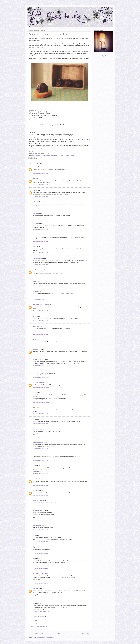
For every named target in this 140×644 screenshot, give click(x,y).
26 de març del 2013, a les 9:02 (41, 387)
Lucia (34, 339)
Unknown (35, 167)
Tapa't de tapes (37, 270)
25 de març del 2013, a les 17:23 (41, 264)
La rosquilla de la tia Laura (40, 305)
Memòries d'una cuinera (57, 156)
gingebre (35, 326)
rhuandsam (36, 479)
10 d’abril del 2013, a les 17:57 (41, 598)
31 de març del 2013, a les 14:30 (41, 520)
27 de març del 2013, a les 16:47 (41, 460)
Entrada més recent (36, 634)
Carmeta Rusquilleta (38, 359)
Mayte (34, 559)
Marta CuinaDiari (37, 500)
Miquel (35, 281)
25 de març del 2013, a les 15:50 (41, 208)
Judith (34, 202)
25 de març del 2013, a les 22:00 (41, 344)
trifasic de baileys (38, 383)
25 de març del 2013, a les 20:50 (41, 311)
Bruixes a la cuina (38, 617)
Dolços (48, 156)
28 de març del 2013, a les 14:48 (41, 495)
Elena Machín (36, 349)
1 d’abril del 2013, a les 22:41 (40, 568)
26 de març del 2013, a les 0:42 (41, 377)
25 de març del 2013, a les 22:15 (41, 354)
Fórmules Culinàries (38, 510)
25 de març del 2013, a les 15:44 (41, 196)
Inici (59, 634)
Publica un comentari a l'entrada (39, 627)
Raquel (35, 466)
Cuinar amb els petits (40, 156)
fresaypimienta (37, 258)
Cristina (35, 291)
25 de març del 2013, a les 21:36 (41, 334)
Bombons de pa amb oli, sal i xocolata (48, 34)
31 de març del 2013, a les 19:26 (41, 530)
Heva (34, 190)
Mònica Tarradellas (38, 442)
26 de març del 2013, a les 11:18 (41, 414)
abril (34, 316)
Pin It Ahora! (32, 152)
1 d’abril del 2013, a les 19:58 (40, 542)
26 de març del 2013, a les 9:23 (41, 402)
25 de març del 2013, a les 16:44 (41, 241)
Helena (35, 235)
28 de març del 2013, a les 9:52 (41, 473)
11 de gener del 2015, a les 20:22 (42, 623)
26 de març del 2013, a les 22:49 (41, 437)
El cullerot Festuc (38, 429)
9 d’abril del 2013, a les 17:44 (40, 583)
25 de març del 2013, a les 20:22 (41, 299)
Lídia (34, 407)
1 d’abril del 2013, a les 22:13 (40, 553)
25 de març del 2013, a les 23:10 (41, 366)
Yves (34, 179)
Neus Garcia (36, 490)
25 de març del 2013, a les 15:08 (41, 185)
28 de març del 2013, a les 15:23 (41, 505)
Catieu (34, 393)
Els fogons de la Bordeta (40, 573)
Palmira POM (36, 588)
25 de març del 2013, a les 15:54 (41, 230)
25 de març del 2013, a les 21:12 (41, 321)
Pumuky (35, 371)
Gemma (35, 535)
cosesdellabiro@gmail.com (101, 56)
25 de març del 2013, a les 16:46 (41, 253)
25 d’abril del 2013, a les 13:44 (41, 611)
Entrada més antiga (83, 634)
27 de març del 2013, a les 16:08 (41, 449)
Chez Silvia (36, 213)
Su (33, 419)
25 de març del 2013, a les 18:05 (41, 276)
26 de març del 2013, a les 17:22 (41, 424)
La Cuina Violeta (37, 454)
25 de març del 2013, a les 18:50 (41, 286)
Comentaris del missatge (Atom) (45, 637)
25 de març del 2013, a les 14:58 (41, 173)
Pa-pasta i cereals (69, 156)
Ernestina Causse (38, 525)
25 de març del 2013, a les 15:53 (41, 218)
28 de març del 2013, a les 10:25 (41, 485)
